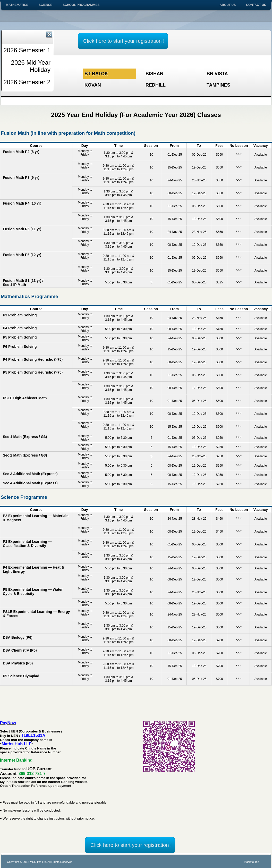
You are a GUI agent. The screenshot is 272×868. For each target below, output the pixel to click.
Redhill (156, 85)
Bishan (154, 74)
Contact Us (256, 5)
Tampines (218, 85)
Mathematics (17, 5)
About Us (228, 5)
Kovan (93, 85)
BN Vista (217, 74)
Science (45, 5)
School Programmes (81, 5)
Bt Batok (96, 74)
